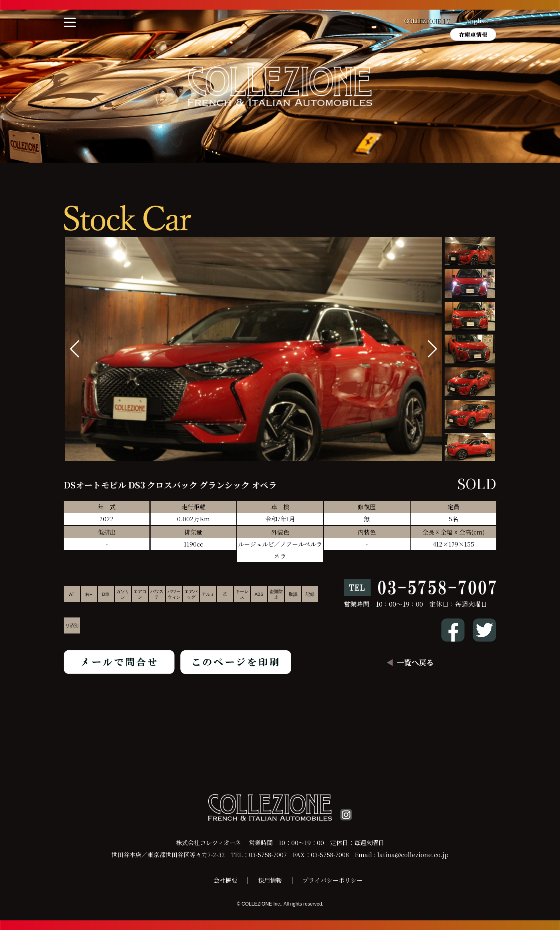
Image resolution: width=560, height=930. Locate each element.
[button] (432, 349)
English (477, 21)
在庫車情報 (473, 34)
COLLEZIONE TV (427, 21)
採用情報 (270, 880)
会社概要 (226, 880)
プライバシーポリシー (332, 880)
